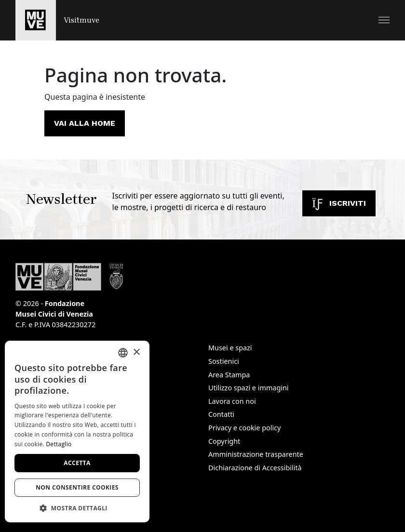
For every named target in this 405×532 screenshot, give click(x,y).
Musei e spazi (230, 348)
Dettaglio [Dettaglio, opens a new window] (59, 444)
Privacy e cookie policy (244, 428)
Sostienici (224, 361)
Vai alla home (85, 123)
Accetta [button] (77, 463)
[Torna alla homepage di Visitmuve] (57, 20)
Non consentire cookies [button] (77, 487)
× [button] (136, 352)
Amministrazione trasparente (256, 454)
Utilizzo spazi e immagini (249, 388)
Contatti (221, 414)
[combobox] (123, 353)
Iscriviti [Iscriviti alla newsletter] (339, 203)
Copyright (224, 441)
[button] (384, 20)
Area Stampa (229, 375)
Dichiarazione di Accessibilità (255, 468)
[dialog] (77, 432)
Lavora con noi (232, 401)
